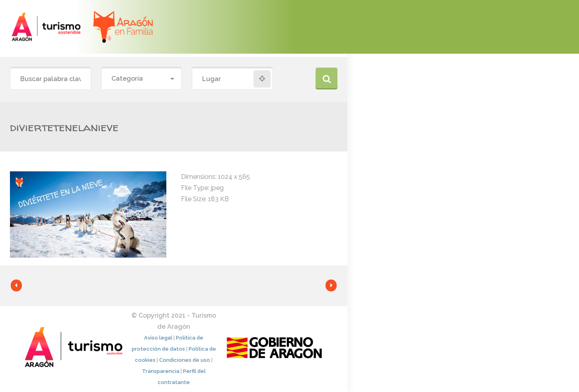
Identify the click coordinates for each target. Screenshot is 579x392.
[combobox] (142, 79)
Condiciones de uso (185, 360)
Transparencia (161, 371)
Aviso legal (158, 338)
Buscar (327, 79)
